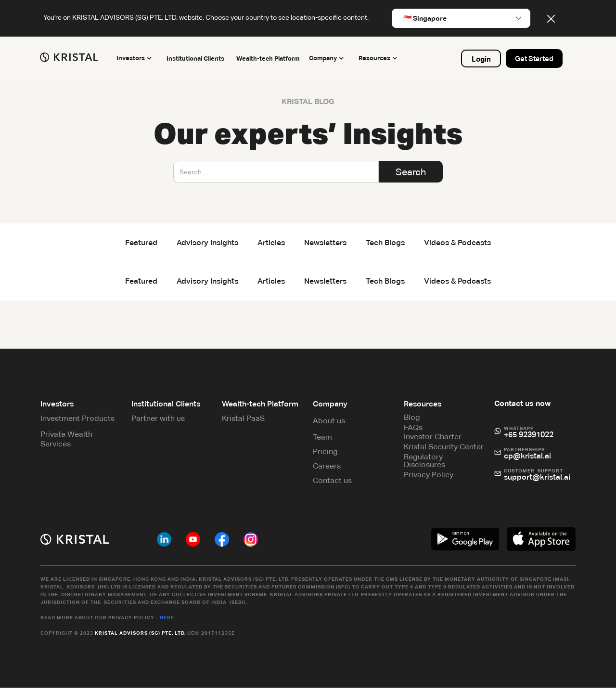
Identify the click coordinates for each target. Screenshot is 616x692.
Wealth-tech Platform (270, 59)
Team (322, 439)
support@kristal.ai (535, 479)
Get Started (532, 59)
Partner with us (160, 421)
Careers (327, 468)
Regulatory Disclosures (423, 463)
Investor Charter (432, 439)
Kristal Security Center (443, 449)
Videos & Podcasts (457, 242)
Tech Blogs (385, 242)
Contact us (332, 483)
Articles (271, 242)
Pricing (325, 454)
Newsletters (325, 242)
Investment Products (80, 421)
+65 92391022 (527, 437)
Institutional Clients (198, 59)
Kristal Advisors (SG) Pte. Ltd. (143, 635)
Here (170, 620)
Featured (141, 242)
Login (479, 59)
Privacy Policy (428, 477)
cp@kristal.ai (526, 458)
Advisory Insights (207, 242)
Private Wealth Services (69, 441)
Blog (411, 420)
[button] (139, 59)
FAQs (412, 430)
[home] (72, 57)
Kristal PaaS (244, 421)
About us (329, 423)
